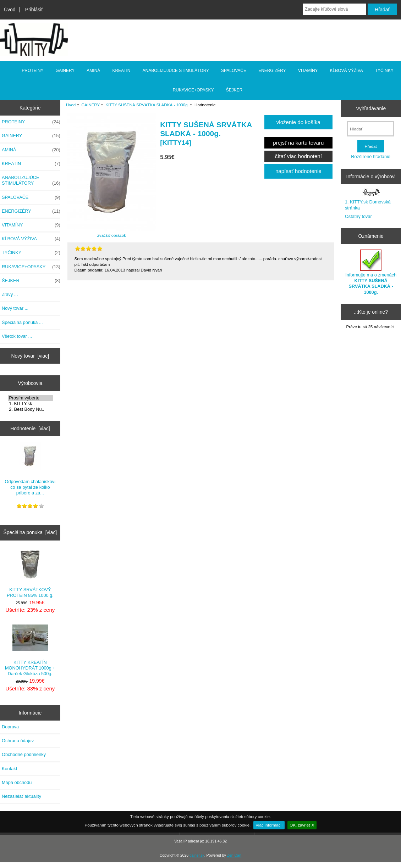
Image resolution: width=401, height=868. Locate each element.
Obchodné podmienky (24, 754)
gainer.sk (197, 855)
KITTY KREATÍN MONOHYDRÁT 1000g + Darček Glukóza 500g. (30, 651)
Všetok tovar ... (17, 336)
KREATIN (121, 71)
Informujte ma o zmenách (371, 272)
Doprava (10, 727)
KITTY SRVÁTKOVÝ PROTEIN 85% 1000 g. (30, 574)
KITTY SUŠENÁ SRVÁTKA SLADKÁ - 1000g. (147, 105)
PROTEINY (32, 71)
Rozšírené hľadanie (371, 156)
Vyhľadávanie (371, 108)
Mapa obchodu (17, 782)
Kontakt (9, 769)
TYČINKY (384, 71)
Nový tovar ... (15, 308)
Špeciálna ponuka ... (22, 322)
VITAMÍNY (308, 71)
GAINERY (90, 105)
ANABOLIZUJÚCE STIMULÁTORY (176, 71)
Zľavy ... (10, 294)
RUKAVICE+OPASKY (193, 90)
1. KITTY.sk (31, 404)
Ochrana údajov (18, 741)
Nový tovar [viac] (30, 356)
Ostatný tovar (358, 216)
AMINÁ (93, 71)
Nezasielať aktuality (21, 796)
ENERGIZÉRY (272, 71)
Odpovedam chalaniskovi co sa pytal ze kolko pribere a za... (30, 469)
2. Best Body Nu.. (31, 409)
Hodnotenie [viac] (30, 429)
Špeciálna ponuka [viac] (30, 532)
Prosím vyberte (31, 398)
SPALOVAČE (234, 71)
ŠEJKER (234, 90)
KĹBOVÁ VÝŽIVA (347, 71)
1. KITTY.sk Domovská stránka (368, 205)
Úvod (10, 10)
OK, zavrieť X (302, 825)
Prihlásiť (34, 10)
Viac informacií (269, 825)
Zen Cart (234, 855)
